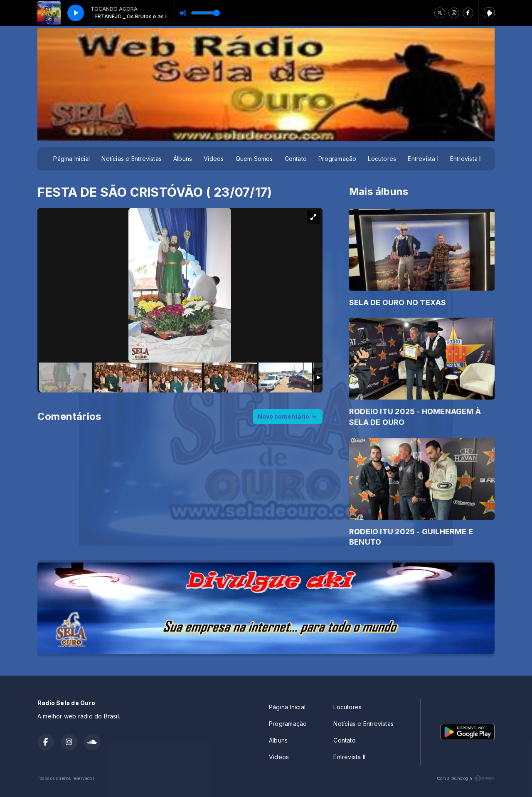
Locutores (382, 159)
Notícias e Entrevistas (132, 159)
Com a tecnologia (466, 778)
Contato (296, 159)
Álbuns (183, 159)
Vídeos (214, 159)
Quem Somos (254, 159)
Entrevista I (423, 159)
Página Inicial (71, 159)
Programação (337, 159)
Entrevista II (466, 159)
